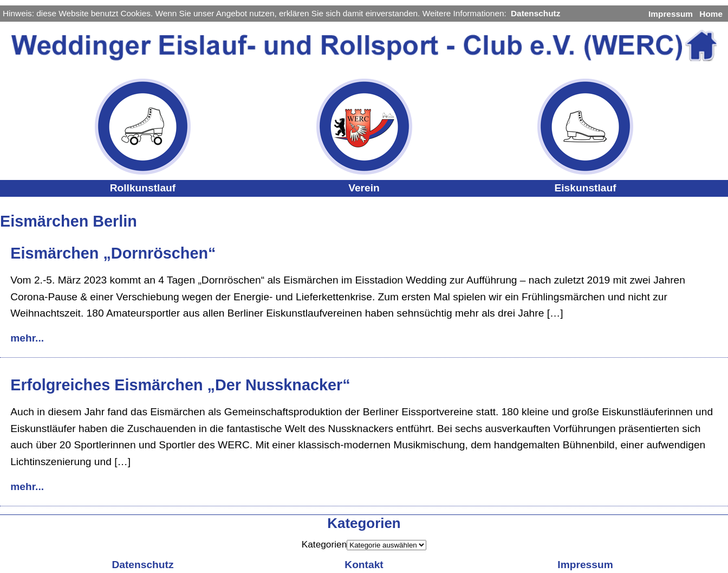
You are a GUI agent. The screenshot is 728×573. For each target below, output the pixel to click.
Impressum (671, 14)
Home (711, 14)
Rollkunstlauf (143, 188)
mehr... (27, 338)
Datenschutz (535, 13)
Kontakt (364, 565)
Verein (364, 188)
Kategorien (324, 544)
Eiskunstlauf (585, 188)
